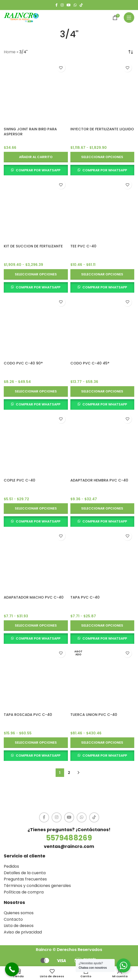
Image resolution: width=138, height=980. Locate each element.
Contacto (13, 919)
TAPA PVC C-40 (85, 597)
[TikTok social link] (81, 5)
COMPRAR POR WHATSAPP (38, 170)
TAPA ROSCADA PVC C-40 (28, 715)
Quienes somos (19, 913)
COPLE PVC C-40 (20, 480)
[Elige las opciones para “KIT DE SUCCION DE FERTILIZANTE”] (36, 274)
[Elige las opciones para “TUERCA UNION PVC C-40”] (102, 743)
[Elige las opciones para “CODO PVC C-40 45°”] (102, 391)
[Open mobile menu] (129, 18)
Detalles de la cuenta (25, 873)
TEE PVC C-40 (83, 246)
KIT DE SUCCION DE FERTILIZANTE (33, 246)
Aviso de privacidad (23, 932)
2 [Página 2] (69, 773)
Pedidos (11, 866)
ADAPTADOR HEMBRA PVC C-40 (99, 480)
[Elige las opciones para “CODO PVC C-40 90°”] (36, 391)
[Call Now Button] (12, 969)
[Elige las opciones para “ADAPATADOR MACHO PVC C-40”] (36, 626)
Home (10, 52)
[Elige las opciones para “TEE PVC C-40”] (102, 274)
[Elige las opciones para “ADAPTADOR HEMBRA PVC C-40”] (102, 509)
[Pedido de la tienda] (130, 52)
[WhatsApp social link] (75, 5)
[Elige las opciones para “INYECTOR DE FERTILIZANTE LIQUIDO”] (102, 157)
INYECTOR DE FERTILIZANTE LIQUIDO (102, 129)
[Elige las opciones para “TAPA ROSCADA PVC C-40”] (36, 743)
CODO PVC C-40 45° (90, 363)
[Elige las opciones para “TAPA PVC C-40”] (102, 626)
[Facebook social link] (56, 5)
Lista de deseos (19, 926)
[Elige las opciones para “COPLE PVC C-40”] (36, 509)
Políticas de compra (24, 892)
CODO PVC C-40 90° (23, 363)
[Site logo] (21, 17)
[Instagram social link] (62, 5)
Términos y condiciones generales (37, 886)
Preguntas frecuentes (25, 879)
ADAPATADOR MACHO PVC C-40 (34, 597)
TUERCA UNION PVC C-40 (94, 715)
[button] (36, 157)
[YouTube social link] (69, 5)
